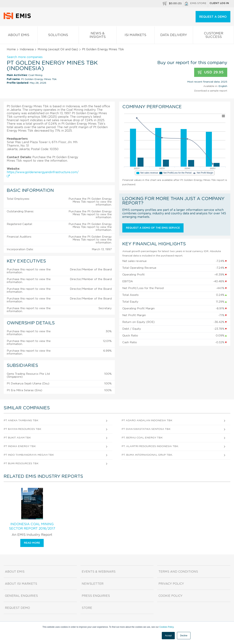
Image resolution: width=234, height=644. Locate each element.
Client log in (219, 3)
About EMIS (19, 36)
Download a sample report (211, 91)
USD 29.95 (211, 72)
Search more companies (25, 57)
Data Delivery (174, 36)
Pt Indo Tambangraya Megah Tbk (29, 455)
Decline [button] (184, 636)
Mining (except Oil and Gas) (58, 49)
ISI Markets (135, 36)
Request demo (17, 608)
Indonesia (27, 49)
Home (11, 49)
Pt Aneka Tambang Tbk (21, 420)
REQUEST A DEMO (213, 17)
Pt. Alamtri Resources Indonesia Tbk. (150, 446)
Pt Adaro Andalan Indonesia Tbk (147, 420)
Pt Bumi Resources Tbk (21, 464)
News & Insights (98, 36)
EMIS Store (196, 4)
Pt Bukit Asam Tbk (17, 438)
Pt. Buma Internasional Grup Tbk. (147, 455)
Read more (32, 543)
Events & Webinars (99, 572)
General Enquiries (21, 596)
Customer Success (213, 36)
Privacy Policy (171, 584)
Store (87, 608)
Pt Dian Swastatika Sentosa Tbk (146, 429)
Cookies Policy (166, 627)
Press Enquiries (96, 596)
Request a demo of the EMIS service (153, 228)
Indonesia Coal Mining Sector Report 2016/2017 (32, 526)
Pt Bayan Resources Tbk (22, 429)
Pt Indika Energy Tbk (20, 446)
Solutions (58, 36)
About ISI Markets (21, 584)
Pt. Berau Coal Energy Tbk (142, 438)
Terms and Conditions (178, 572)
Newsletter (93, 584)
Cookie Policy (170, 596)
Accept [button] (168, 636)
